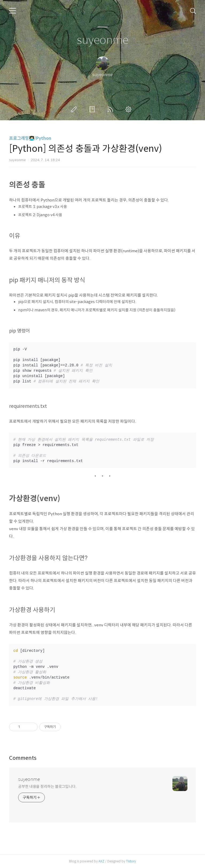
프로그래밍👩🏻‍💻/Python (30, 138)
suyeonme (103, 40)
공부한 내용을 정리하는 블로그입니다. (47, 786)
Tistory (131, 861)
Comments (23, 758)
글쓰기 (75, 109)
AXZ (101, 861)
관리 (129, 109)
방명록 (93, 109)
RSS (111, 109)
